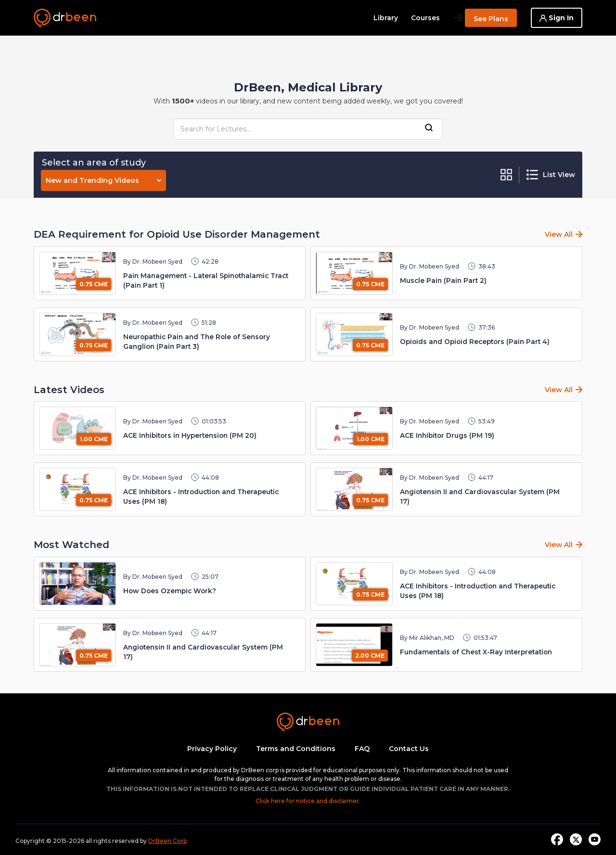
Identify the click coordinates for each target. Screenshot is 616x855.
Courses (425, 18)
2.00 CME (370, 656)
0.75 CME (94, 284)
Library (386, 18)
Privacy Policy (212, 749)
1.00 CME (94, 439)
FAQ (362, 749)
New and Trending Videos (103, 180)
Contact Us (409, 749)
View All (559, 234)
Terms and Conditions (296, 749)
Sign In (557, 18)
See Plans (491, 19)
